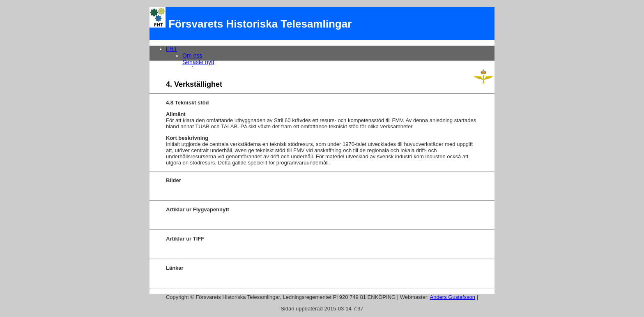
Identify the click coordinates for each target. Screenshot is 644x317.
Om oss (192, 56)
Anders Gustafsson (453, 297)
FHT (171, 49)
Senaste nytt (198, 62)
